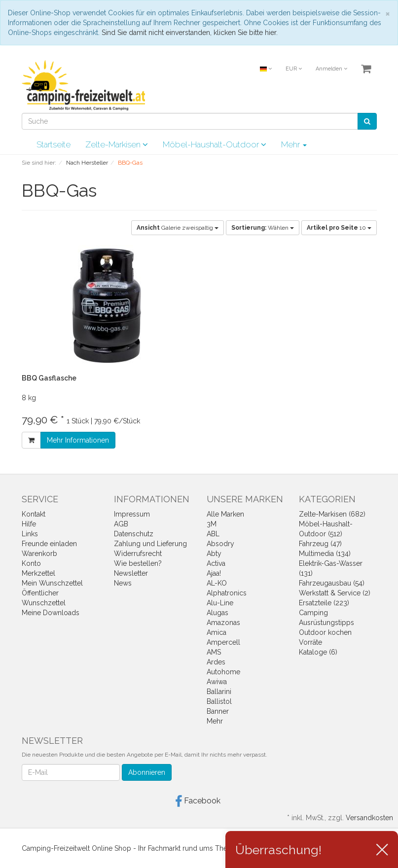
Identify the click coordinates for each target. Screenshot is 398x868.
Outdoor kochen (325, 632)
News (123, 583)
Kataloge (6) (318, 652)
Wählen (263, 228)
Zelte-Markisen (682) (332, 514)
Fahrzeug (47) (320, 544)
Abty (214, 554)
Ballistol (219, 701)
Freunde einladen (49, 544)
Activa (216, 563)
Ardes (216, 662)
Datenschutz (134, 534)
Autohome (223, 672)
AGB (121, 524)
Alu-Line (220, 603)
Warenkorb (39, 554)
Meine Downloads (51, 613)
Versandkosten (369, 818)
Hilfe (29, 524)
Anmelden (331, 69)
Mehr (294, 144)
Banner (218, 711)
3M (212, 524)
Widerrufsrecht (138, 554)
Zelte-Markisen (117, 144)
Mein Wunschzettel (52, 583)
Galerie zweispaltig (178, 228)
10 (339, 228)
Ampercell (223, 642)
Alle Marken (225, 514)
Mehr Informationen (78, 440)
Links (30, 534)
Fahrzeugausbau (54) (332, 583)
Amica (217, 632)
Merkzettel (38, 573)
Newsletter (131, 573)
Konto (31, 563)
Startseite (54, 144)
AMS (214, 652)
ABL (213, 534)
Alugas (217, 613)
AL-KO (217, 583)
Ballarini (219, 692)
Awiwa (217, 682)
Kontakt (34, 514)
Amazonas (223, 623)
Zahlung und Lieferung (150, 544)
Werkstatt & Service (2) (335, 593)
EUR (294, 69)
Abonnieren (147, 772)
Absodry (220, 544)
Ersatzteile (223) (324, 603)
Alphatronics (227, 593)
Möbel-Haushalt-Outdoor (215, 144)
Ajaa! (214, 573)
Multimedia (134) (325, 554)
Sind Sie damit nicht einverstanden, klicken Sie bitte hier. (190, 33)
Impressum (132, 514)
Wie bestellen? (138, 563)
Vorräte (310, 642)
